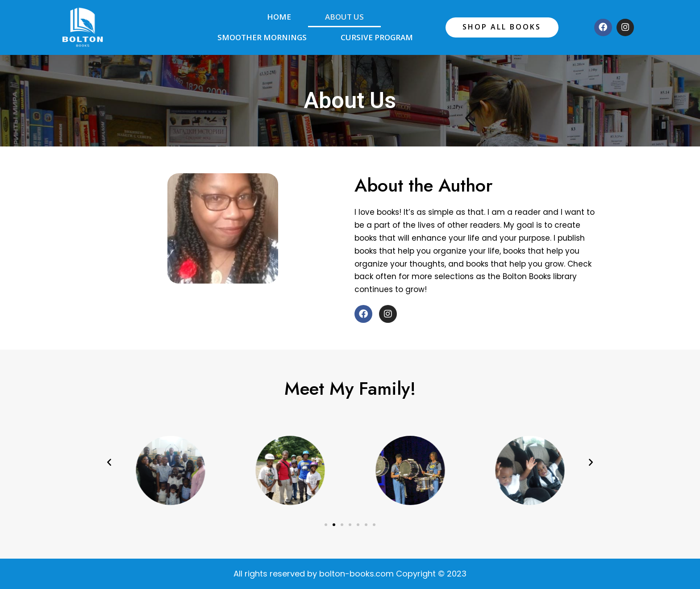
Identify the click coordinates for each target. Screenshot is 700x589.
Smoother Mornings (262, 37)
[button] (109, 462)
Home (279, 17)
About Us (344, 17)
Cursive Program (377, 37)
